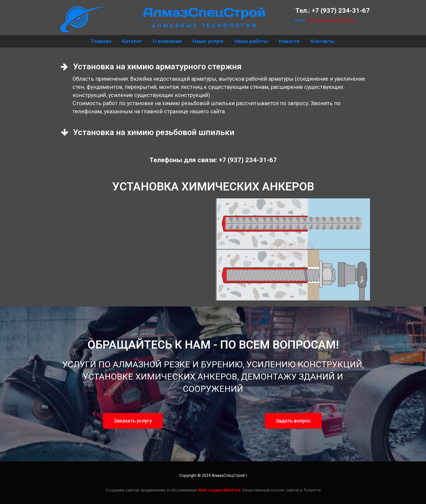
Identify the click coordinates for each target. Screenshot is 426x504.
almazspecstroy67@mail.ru (331, 20)
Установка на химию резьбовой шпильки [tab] (148, 132)
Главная (101, 41)
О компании (167, 41)
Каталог (132, 41)
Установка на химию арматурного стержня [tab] (151, 66)
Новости (289, 41)
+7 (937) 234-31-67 (341, 11)
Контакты (323, 41)
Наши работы (251, 41)
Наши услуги (208, 41)
